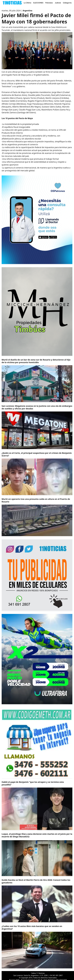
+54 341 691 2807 (56, 975)
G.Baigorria (67, 3)
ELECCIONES (38, 3)
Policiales (49, 3)
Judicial (58, 3)
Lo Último (27, 3)
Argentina (27, 11)
